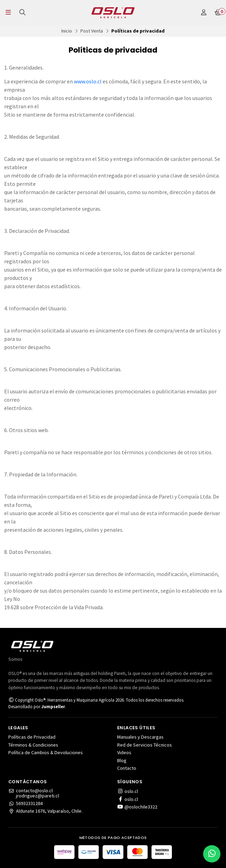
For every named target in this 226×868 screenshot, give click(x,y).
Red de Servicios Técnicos (145, 745)
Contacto (127, 768)
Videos (124, 752)
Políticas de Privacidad (32, 737)
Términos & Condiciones (33, 745)
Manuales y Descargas (140, 737)
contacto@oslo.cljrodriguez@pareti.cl (34, 793)
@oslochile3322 (137, 807)
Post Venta (92, 31)
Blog (122, 760)
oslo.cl (128, 791)
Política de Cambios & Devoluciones (46, 752)
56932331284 (25, 803)
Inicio (67, 31)
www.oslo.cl (88, 81)
